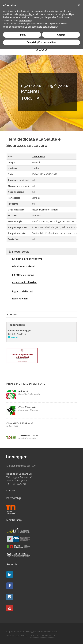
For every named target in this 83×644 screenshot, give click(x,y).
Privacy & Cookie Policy (43, 635)
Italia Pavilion (20, 299)
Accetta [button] (61, 35)
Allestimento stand (23, 266)
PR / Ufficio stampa (23, 275)
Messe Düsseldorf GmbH (45, 210)
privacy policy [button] (26, 14)
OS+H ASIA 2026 (27, 407)
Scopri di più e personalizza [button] (41, 42)
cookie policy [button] (25, 21)
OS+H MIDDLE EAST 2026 (20, 423)
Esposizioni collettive (24, 282)
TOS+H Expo (38, 156)
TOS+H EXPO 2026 (28, 436)
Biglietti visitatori (22, 291)
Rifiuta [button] (22, 35)
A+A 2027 (23, 391)
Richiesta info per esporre (27, 259)
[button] (79, 5)
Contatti (11, 491)
